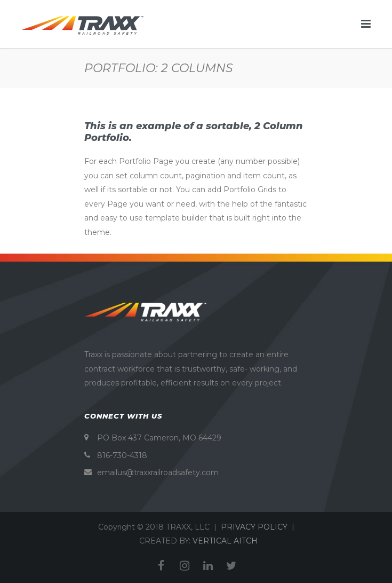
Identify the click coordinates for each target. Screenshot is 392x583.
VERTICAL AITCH (225, 541)
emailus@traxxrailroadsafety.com (158, 472)
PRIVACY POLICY (254, 527)
